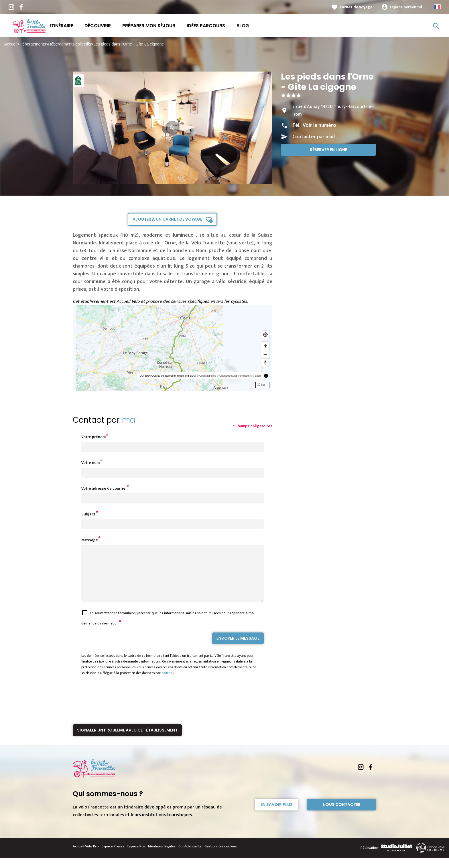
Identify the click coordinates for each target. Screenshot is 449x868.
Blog (243, 26)
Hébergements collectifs (69, 44)
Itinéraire (62, 26)
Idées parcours (206, 26)
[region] (173, 348)
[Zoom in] (265, 346)
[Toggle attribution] (266, 376)
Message (90, 540)
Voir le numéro (319, 125)
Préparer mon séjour (149, 26)
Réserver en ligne (328, 150)
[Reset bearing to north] (265, 362)
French (437, 7)
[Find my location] (265, 335)
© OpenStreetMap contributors (234, 376)
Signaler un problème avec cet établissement (127, 740)
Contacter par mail (314, 137)
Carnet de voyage (356, 7)
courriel (167, 683)
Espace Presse (113, 857)
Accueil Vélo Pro (86, 857)
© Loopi (257, 376)
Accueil (11, 44)
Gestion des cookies (221, 857)
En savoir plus (277, 815)
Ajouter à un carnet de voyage (167, 219)
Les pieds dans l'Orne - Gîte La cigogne (129, 44)
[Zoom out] (265, 354)
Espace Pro (136, 857)
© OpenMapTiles (206, 376)
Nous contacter (342, 815)
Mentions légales (162, 857)
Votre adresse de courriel (104, 488)
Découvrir (98, 26)
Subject (88, 514)
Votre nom (90, 463)
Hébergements (33, 44)
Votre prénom (93, 437)
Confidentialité (190, 857)
